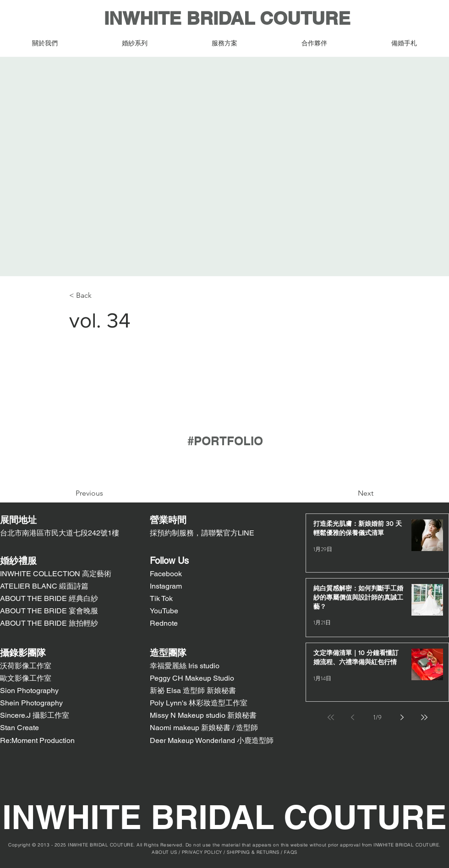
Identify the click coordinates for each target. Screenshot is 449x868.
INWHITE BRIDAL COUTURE (225, 18)
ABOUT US (164, 852)
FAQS (291, 852)
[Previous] (113, 493)
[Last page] (424, 717)
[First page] (331, 717)
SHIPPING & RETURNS (253, 852)
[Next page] (402, 717)
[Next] (342, 493)
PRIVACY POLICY (202, 852)
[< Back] (99, 296)
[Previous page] (353, 717)
